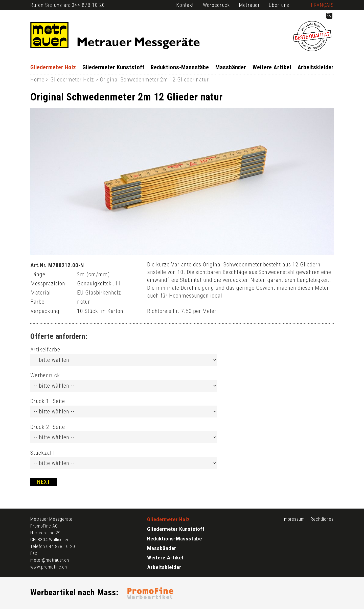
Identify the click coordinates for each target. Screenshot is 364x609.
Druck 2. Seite (48, 427)
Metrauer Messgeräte (51, 519)
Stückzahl (43, 453)
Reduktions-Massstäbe (180, 67)
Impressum (294, 519)
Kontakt (185, 5)
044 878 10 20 (88, 5)
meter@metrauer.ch (50, 560)
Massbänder (231, 67)
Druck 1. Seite (48, 401)
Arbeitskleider (316, 67)
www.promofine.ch (49, 567)
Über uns (279, 5)
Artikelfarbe (45, 350)
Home (37, 80)
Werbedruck (217, 5)
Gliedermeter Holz (53, 67)
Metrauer (249, 5)
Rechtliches (322, 519)
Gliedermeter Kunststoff (113, 67)
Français (322, 5)
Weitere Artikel (272, 67)
